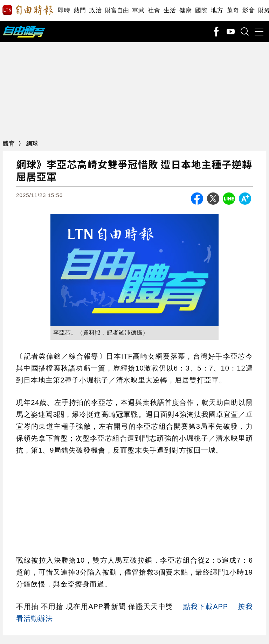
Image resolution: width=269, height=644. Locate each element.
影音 (249, 10)
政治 (95, 10)
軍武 (138, 10)
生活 (170, 10)
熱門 (80, 10)
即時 (64, 10)
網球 (32, 144)
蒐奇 (233, 10)
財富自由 (117, 10)
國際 (201, 10)
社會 (154, 10)
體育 (10, 144)
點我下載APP (206, 606)
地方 (217, 10)
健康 (185, 10)
